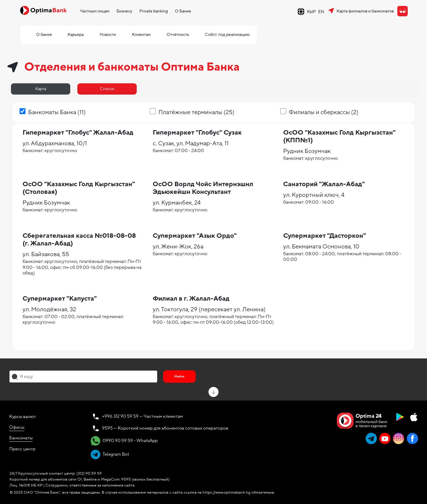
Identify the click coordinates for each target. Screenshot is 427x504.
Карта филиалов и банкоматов (365, 11)
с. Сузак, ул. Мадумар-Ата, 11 (191, 143)
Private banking (154, 11)
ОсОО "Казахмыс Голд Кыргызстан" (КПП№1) (339, 137)
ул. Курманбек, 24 (177, 203)
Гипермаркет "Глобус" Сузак (197, 133)
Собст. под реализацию (227, 35)
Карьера (76, 35)
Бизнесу (124, 11)
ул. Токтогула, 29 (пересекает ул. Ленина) (209, 310)
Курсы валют (23, 417)
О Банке (183, 11)
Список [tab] (107, 89)
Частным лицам (95, 11)
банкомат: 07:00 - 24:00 (178, 151)
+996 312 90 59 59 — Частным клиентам (142, 416)
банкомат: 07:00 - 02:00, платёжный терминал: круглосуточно (73, 319)
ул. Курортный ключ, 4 (314, 195)
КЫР (311, 12)
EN (321, 12)
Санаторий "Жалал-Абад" (324, 184)
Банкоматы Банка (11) (57, 112)
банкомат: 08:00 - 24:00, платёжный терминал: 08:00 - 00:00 (342, 257)
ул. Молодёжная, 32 (49, 310)
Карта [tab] (41, 89)
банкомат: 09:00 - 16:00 (309, 202)
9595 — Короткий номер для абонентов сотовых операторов (165, 428)
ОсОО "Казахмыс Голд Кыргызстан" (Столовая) (79, 188)
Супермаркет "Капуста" (60, 299)
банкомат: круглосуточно (50, 151)
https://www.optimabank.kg (227, 492)
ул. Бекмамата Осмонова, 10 (321, 247)
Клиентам (141, 35)
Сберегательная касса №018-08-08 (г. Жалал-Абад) (79, 240)
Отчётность (178, 35)
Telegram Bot (110, 454)
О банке (44, 35)
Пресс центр (22, 449)
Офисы (17, 427)
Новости (108, 35)
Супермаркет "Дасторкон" (325, 236)
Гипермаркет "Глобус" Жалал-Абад (78, 133)
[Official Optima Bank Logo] (43, 10)
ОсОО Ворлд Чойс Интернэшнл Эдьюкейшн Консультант (203, 188)
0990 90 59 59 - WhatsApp (124, 441)
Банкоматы (21, 438)
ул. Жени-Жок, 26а (178, 247)
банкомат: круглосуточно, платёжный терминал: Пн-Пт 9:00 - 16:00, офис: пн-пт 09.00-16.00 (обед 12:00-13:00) (213, 319)
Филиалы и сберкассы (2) (324, 112)
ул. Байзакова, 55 (46, 254)
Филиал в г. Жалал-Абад (191, 299)
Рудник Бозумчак (307, 151)
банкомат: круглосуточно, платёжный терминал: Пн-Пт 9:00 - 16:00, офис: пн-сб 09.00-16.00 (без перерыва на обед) (82, 267)
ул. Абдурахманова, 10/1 (55, 143)
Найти (179, 376)
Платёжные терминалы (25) (196, 112)
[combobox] (83, 377)
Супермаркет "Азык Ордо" (195, 236)
